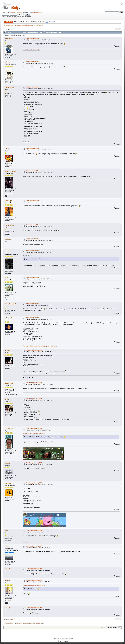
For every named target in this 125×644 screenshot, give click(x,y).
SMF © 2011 (62, 638)
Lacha (7, 149)
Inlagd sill (8, 318)
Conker (8, 546)
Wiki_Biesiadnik (11, 304)
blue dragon (9, 39)
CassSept (8, 201)
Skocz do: (103, 627)
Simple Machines (69, 638)
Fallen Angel (9, 87)
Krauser (8, 351)
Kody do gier (26, 542)
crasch (7, 251)
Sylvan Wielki (10, 429)
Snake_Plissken (11, 171)
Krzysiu (8, 581)
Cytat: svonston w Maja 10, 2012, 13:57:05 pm (34, 586)
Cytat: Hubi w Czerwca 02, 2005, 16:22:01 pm (34, 434)
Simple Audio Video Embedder (63, 640)
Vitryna (7, 62)
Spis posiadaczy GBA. (33, 38)
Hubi (7, 278)
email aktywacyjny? (37, 13)
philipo (7, 463)
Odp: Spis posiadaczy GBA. (34, 350)
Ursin (7, 399)
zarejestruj (19, 13)
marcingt (8, 483)
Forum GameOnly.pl (12, 6)
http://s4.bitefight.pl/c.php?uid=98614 (31, 50)
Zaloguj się (12, 13)
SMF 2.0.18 (56, 638)
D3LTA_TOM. (9, 383)
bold (7, 531)
